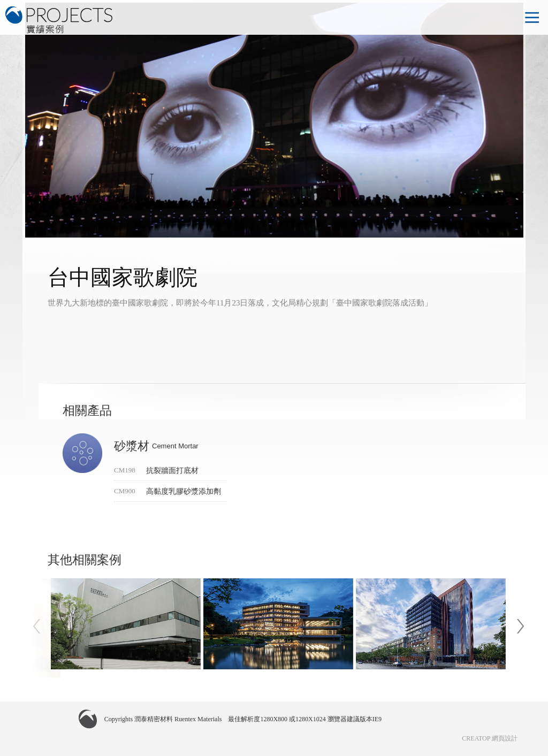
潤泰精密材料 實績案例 (59, 20)
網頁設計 (505, 738)
